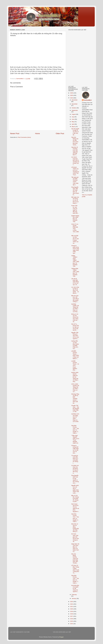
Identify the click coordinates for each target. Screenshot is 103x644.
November (75, 104)
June (73, 119)
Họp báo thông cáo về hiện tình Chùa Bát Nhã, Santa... (75, 141)
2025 (72, 95)
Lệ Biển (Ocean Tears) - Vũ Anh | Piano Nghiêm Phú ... (75, 366)
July (73, 117)
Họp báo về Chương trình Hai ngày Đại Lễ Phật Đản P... (75, 151)
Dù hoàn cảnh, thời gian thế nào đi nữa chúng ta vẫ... (75, 538)
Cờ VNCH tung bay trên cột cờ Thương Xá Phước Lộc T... (75, 161)
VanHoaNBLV (88, 100)
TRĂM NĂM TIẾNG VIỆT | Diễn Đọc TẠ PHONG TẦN (75, 272)
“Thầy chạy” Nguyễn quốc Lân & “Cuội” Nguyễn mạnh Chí (75, 439)
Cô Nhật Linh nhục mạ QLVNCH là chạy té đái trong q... (75, 469)
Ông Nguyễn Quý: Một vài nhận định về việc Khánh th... (75, 191)
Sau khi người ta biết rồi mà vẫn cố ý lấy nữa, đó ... (75, 132)
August (74, 114)
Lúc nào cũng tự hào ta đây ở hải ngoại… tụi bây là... (75, 290)
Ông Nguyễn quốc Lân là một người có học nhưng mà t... (75, 479)
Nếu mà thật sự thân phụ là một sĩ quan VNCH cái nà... (75, 239)
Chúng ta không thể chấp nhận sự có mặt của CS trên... (75, 449)
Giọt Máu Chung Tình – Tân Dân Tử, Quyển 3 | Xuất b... (75, 429)
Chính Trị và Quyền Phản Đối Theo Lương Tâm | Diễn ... (75, 229)
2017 (72, 616)
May (73, 122)
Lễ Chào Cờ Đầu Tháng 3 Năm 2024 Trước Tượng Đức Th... (75, 569)
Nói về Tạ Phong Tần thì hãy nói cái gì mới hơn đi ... (75, 327)
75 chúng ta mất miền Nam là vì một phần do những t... (75, 459)
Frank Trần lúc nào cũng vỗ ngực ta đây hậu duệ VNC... (75, 209)
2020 (72, 609)
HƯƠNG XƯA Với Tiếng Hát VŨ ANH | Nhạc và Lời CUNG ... (75, 418)
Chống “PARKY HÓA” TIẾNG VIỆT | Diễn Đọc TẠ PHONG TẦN (75, 261)
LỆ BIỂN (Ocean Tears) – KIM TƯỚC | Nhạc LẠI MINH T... (75, 355)
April (73, 124)
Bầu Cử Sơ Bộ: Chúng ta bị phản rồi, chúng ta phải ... (75, 499)
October (74, 108)
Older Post (60, 133)
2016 (72, 619)
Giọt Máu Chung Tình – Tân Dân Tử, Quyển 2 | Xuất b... (75, 518)
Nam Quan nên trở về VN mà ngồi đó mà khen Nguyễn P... (75, 508)
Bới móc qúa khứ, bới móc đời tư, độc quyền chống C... (75, 299)
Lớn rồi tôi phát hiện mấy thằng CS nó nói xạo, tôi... (75, 282)
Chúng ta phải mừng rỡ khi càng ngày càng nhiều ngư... (75, 249)
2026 (72, 93)
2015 (72, 621)
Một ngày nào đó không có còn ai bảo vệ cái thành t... (75, 200)
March (74, 127)
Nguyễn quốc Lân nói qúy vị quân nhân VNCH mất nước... (75, 489)
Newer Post (15, 133)
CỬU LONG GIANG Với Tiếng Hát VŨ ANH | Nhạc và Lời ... (75, 388)
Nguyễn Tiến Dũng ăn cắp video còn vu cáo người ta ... (75, 336)
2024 (72, 98)
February (74, 595)
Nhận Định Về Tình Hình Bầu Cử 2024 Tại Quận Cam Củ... (75, 548)
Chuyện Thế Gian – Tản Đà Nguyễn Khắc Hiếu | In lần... (75, 409)
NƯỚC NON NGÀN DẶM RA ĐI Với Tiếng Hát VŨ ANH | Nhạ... (75, 377)
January (74, 598)
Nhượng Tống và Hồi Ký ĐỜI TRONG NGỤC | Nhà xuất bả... (75, 399)
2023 (72, 602)
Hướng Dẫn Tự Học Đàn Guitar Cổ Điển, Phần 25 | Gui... (75, 345)
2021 (72, 606)
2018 (72, 614)
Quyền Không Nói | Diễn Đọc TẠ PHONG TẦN (75, 219)
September (75, 110)
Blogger (61, 637)
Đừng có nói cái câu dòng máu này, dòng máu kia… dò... (75, 318)
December (75, 100)
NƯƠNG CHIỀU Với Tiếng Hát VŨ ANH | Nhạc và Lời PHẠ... (75, 308)
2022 (72, 604)
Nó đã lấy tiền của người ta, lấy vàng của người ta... (75, 588)
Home (37, 133)
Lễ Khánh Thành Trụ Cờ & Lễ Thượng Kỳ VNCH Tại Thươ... (75, 171)
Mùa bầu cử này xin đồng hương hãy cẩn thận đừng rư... (75, 528)
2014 (72, 624)
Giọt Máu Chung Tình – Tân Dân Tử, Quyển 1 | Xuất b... (75, 579)
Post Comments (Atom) (24, 137)
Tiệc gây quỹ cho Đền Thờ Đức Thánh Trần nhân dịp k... (75, 181)
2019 (72, 611)
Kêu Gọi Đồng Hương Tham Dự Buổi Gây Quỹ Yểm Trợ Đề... (75, 558)
